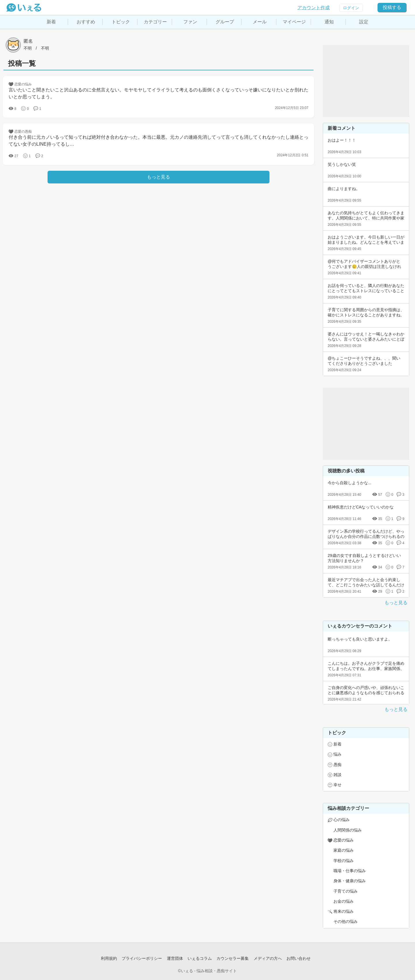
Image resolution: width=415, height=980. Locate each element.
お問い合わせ (299, 958)
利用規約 (109, 958)
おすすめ (86, 22)
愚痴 (337, 765)
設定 (364, 22)
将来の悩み (344, 911)
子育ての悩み (346, 891)
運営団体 (175, 958)
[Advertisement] (366, 81)
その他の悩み (346, 921)
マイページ (294, 22)
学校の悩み (344, 861)
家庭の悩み (344, 850)
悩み (337, 754)
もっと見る (396, 603)
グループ (225, 22)
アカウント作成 (314, 8)
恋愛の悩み (344, 840)
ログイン (351, 8)
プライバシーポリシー (142, 958)
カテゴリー (155, 22)
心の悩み (342, 820)
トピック (121, 22)
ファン (190, 22)
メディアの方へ (268, 958)
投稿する (392, 7)
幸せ (337, 785)
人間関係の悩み (348, 830)
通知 (329, 22)
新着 (51, 22)
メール (260, 22)
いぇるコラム (200, 958)
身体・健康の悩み (350, 881)
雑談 (337, 775)
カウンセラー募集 (233, 958)
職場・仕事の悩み (350, 871)
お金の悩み (344, 901)
